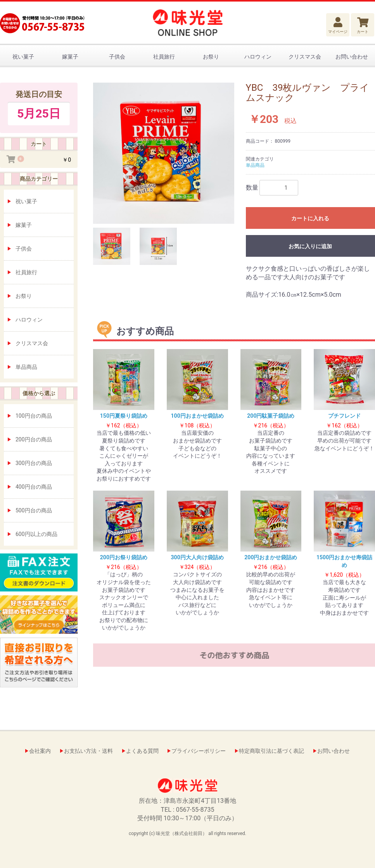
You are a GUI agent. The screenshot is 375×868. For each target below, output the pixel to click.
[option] (164, 153)
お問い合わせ (352, 57)
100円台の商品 (34, 416)
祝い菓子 (23, 57)
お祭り (211, 57)
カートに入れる (310, 218)
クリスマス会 (305, 57)
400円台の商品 (34, 487)
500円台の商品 (34, 510)
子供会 (117, 57)
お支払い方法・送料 (88, 751)
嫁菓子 (70, 57)
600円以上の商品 (36, 534)
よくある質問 (142, 751)
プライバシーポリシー (199, 751)
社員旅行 (164, 57)
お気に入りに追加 (310, 246)
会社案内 (40, 751)
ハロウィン (258, 57)
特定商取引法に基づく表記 (271, 751)
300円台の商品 (34, 463)
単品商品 (26, 367)
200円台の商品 (34, 439)
